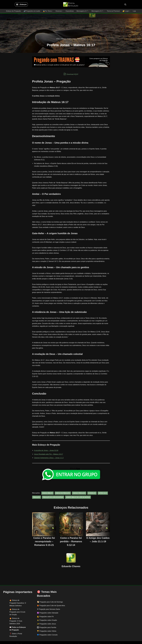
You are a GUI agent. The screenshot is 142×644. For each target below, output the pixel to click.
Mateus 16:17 (102, 488)
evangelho (92, 488)
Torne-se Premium (113, 11)
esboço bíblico (47, 488)
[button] (53, 11)
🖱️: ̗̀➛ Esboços (21, 4)
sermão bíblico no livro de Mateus (78, 492)
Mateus (63, 39)
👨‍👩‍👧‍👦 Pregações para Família (47, 622)
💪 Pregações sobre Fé (45, 611)
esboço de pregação (63, 488)
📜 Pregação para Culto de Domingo (50, 597)
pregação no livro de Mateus (53, 492)
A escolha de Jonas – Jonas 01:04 (46, 445)
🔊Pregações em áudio (32, 11)
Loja (134, 11)
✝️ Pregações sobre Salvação (48, 608)
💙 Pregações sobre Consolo (47, 629)
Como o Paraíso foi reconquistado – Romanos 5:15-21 (44, 536)
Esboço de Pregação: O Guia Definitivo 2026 (16, 616)
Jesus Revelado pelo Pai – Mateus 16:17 (48, 449)
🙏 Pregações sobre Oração (47, 615)
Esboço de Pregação (14, 11)
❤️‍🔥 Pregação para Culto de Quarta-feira (51, 600)
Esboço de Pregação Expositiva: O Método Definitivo (18, 598)
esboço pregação (79, 488)
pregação (37, 492)
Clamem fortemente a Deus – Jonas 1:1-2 (49, 452)
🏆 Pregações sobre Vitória (47, 626)
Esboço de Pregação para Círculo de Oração (17, 607)
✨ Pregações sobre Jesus (46, 619)
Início (58, 39)
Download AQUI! (71, 74)
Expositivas (70, 11)
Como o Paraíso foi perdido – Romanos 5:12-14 (71, 536)
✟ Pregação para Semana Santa (48, 604)
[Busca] (125, 5)
